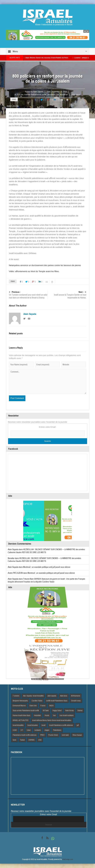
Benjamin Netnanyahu (20, 701)
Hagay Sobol (57, 711)
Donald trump (76, 701)
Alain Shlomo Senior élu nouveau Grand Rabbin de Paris (50, 58)
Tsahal (22, 740)
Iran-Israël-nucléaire (67, 715)
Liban (29, 730)
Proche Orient (53, 735)
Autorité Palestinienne (33, 95)
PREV (42, 735)
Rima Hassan (77, 735)
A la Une (20, 95)
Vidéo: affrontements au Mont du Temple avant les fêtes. (34, 271)
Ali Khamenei (76, 696)
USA (40, 740)
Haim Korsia (69, 711)
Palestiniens (57, 730)
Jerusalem (51, 95)
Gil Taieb (46, 711)
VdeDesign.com (68, 859)
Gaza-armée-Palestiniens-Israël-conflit (26, 711)
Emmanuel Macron (19, 706)
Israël (44, 95)
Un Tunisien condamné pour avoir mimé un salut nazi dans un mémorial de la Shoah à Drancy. (28, 295)
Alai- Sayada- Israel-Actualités (33, 696)
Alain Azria (64, 696)
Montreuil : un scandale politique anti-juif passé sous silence (47, 567)
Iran (54, 715)
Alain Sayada (38, 92)
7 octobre (16, 696)
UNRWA (31, 740)
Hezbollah (37, 715)
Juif (58, 95)
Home (9, 106)
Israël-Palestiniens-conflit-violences (61, 725)
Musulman (64, 95)
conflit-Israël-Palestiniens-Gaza (57, 701)
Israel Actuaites (33, 725)
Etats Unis (33, 706)
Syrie (14, 740)
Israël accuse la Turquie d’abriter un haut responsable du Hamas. (67, 295)
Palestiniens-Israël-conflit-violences (25, 735)
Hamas (80, 711)
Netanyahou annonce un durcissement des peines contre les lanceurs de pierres (45, 265)
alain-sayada (52, 696)
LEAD (15, 730)
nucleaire (38, 730)
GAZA (51, 706)
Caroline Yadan (37, 701)
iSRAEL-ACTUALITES (21, 720)
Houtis (47, 715)
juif (78, 725)
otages (47, 730)
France (43, 706)
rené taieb (65, 735)
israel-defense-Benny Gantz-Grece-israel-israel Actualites (52, 720)
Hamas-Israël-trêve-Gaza (21, 715)
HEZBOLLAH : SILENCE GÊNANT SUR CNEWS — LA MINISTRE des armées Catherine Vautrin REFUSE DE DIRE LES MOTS (44, 560)
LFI (22, 730)
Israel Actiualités (18, 725)
